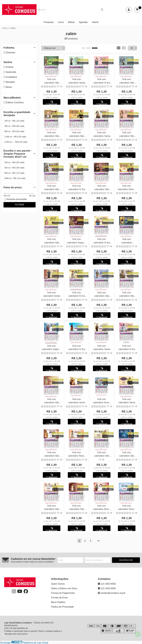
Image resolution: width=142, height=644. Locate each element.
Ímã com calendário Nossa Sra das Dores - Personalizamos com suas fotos (102, 401)
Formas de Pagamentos (63, 593)
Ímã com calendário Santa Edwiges (77, 81)
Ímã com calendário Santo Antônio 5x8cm (77, 401)
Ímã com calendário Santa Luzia (102, 348)
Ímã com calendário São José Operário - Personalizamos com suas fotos (52, 455)
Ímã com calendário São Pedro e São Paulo (127, 81)
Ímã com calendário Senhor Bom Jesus (127, 188)
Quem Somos (58, 584)
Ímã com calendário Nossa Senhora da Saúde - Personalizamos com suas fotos (102, 508)
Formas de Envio (59, 598)
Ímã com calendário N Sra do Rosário (102, 81)
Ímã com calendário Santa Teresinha (102, 135)
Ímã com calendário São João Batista (52, 81)
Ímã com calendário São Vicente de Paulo (102, 188)
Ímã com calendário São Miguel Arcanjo (52, 188)
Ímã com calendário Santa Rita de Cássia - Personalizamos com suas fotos (127, 401)
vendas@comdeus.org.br (112, 593)
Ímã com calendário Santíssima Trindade (127, 241)
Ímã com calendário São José (127, 295)
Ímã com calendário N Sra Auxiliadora (102, 241)
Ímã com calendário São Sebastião (52, 401)
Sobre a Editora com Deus (64, 588)
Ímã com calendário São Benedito (77, 135)
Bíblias (71, 22)
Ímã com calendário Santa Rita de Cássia (52, 295)
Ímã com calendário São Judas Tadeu (52, 241)
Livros (61, 22)
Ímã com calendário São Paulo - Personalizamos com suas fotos (52, 508)
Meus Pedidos (58, 602)
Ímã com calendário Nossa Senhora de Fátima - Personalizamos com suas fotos (77, 455)
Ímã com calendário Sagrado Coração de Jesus (77, 241)
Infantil (95, 22)
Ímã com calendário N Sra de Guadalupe (77, 348)
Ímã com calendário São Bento (52, 135)
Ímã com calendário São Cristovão (127, 135)
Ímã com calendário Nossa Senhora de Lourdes (127, 508)
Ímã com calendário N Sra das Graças (127, 348)
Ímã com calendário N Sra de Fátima (77, 295)
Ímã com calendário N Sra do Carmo (77, 188)
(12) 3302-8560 (107, 584)
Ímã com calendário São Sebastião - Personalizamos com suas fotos (77, 508)
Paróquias (49, 22)
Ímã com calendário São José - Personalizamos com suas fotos (127, 455)
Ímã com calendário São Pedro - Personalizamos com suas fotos (102, 455)
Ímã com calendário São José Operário (102, 295)
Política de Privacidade (62, 607)
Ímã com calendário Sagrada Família (52, 348)
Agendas (83, 22)
